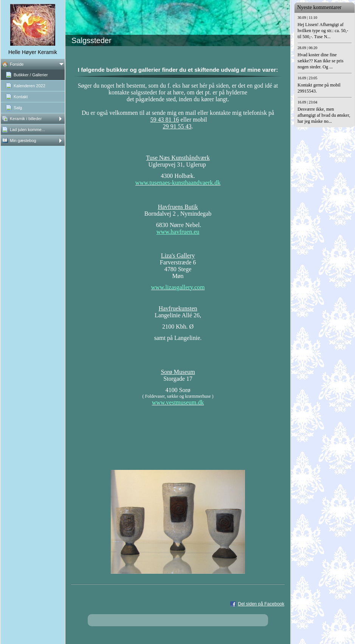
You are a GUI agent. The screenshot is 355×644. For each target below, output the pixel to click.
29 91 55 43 (177, 126)
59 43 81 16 (165, 120)
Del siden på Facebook (261, 604)
